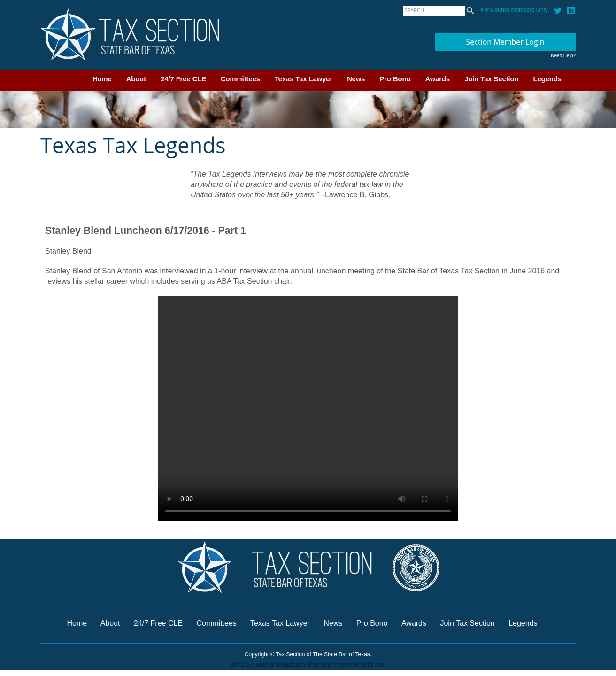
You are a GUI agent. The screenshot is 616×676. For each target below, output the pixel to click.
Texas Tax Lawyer (304, 79)
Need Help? (563, 56)
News (356, 79)
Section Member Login (505, 42)
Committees (240, 79)
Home (102, 79)
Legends (547, 79)
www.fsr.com (370, 665)
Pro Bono (395, 79)
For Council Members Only (514, 10)
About (136, 79)
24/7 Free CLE (183, 79)
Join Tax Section (491, 79)
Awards (437, 79)
